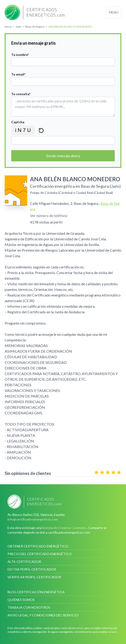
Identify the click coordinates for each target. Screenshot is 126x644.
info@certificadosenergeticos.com (33, 519)
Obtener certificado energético (38, 546)
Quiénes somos (21, 600)
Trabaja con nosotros (29, 607)
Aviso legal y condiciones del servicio (43, 615)
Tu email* (18, 74)
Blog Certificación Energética (36, 592)
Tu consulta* (21, 94)
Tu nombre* (20, 55)
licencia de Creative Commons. (65, 528)
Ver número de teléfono (49, 215)
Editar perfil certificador (32, 569)
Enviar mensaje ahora (63, 156)
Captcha (18, 122)
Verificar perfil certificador (34, 577)
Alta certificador (24, 562)
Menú (114, 12)
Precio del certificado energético (40, 554)
